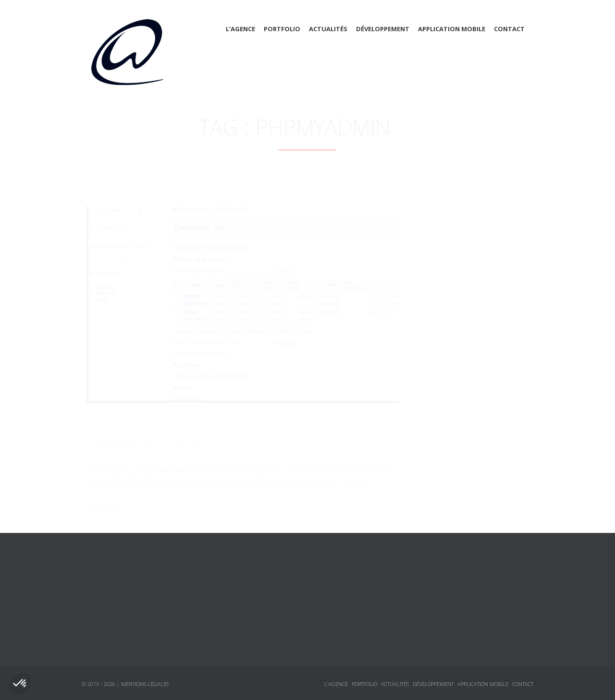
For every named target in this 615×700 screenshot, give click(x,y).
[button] (20, 684)
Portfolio (282, 29)
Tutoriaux (441, 402)
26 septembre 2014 (126, 429)
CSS (440, 281)
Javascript (451, 315)
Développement (383, 29)
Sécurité (448, 350)
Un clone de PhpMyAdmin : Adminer (183, 408)
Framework (453, 298)
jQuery (445, 333)
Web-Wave (189, 429)
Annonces (441, 367)
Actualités (328, 29)
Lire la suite (105, 491)
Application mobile (452, 29)
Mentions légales (145, 684)
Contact (509, 29)
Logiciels (440, 385)
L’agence (240, 29)
